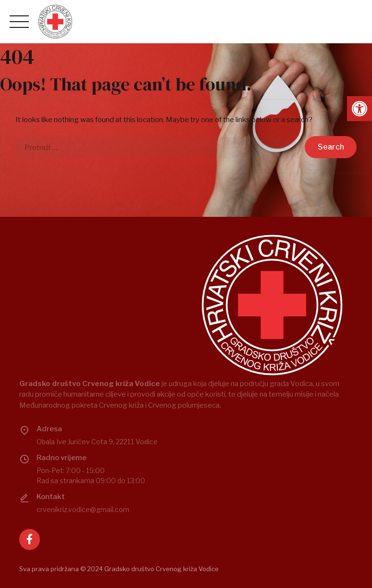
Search (331, 147)
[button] (360, 109)
